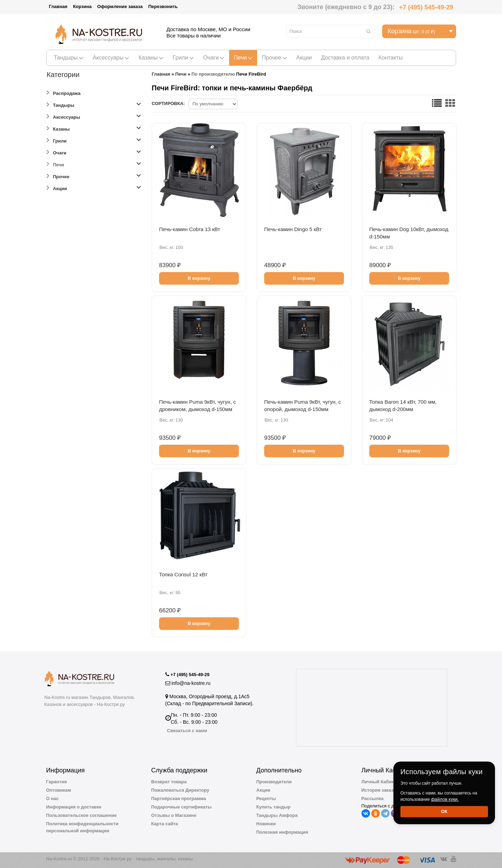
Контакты (390, 58)
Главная (58, 6)
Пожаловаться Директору (180, 790)
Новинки (266, 824)
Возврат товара (169, 782)
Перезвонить (163, 6)
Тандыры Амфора (277, 815)
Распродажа (64, 92)
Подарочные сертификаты (182, 807)
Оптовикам (59, 790)
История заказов (380, 790)
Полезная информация (282, 832)
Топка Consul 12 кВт (183, 574)
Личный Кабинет (380, 782)
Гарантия (57, 782)
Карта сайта (165, 824)
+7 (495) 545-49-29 (426, 7)
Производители (274, 782)
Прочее (274, 58)
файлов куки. (445, 799)
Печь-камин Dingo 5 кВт (293, 229)
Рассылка (373, 798)
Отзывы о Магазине (174, 815)
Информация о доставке (74, 807)
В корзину (199, 278)
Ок (444, 811)
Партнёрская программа (179, 798)
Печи (243, 58)
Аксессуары (111, 58)
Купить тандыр (274, 807)
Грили (183, 58)
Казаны (151, 58)
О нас (53, 798)
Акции (304, 58)
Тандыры (69, 58)
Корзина (82, 6)
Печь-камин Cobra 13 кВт (190, 229)
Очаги (214, 58)
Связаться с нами (187, 731)
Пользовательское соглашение (81, 815)
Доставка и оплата (345, 58)
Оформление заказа (120, 6)
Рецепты (266, 798)
